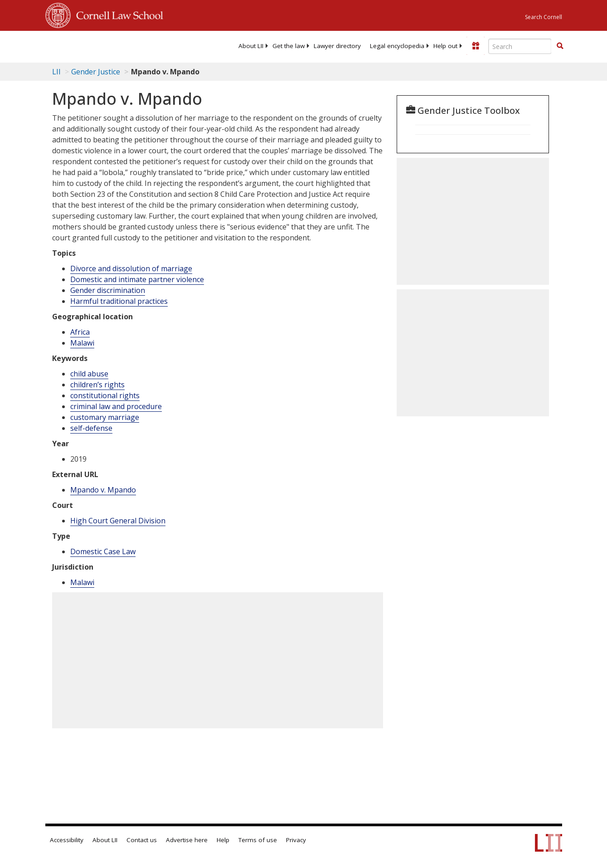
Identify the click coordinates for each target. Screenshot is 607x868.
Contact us (142, 840)
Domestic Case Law (103, 551)
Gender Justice (96, 72)
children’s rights (97, 385)
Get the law (289, 46)
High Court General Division (118, 521)
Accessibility (67, 840)
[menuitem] (251, 46)
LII (56, 72)
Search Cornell (544, 17)
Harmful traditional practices (119, 301)
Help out (445, 46)
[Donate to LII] (476, 46)
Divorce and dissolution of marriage (131, 268)
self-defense (91, 428)
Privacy (296, 840)
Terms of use (258, 840)
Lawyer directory (337, 46)
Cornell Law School (117, 14)
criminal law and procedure (116, 406)
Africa (80, 332)
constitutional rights (105, 395)
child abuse (89, 374)
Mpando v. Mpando (103, 490)
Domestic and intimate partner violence (137, 279)
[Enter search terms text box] (520, 46)
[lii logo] (81, 45)
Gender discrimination (108, 290)
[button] (560, 46)
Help (223, 840)
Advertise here (187, 840)
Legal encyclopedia (397, 46)
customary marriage (105, 417)
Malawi (82, 343)
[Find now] (560, 46)
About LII (251, 46)
